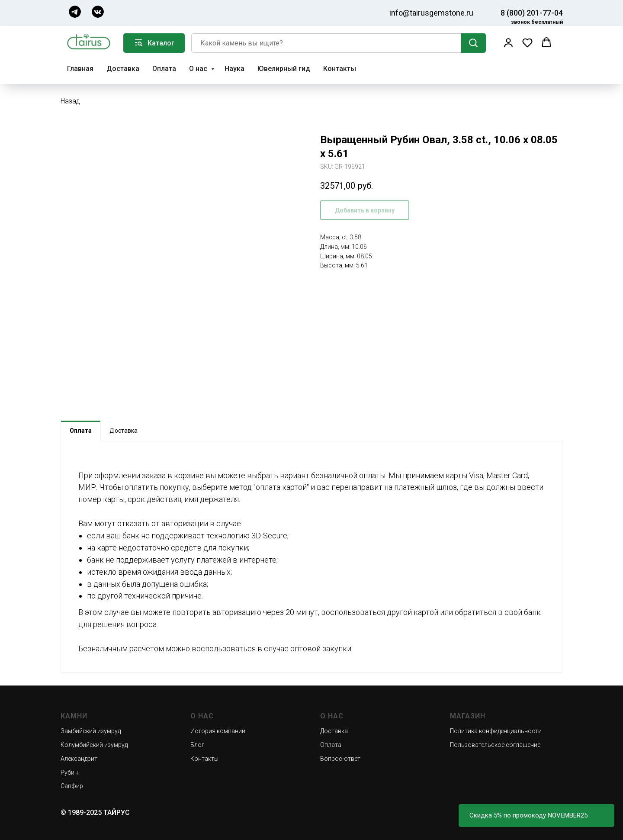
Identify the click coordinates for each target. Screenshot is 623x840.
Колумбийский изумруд (94, 745)
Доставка (123, 69)
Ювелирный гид (284, 69)
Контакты (340, 69)
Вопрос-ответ (340, 759)
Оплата (164, 69)
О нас (199, 69)
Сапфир (72, 786)
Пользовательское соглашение (495, 745)
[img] (75, 12)
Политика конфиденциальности (496, 731)
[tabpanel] (311, 557)
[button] (508, 42)
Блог (197, 745)
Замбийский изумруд (91, 731)
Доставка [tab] (124, 431)
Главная (80, 69)
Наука (234, 69)
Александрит (79, 759)
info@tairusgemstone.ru (431, 13)
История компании (218, 731)
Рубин (69, 772)
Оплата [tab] (81, 431)
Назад (70, 101)
